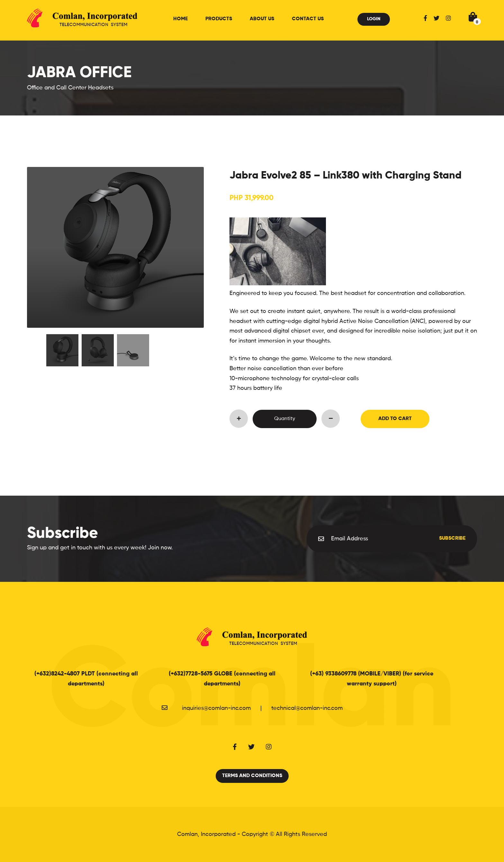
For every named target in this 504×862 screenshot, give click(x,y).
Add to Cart (395, 419)
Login (374, 19)
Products (219, 19)
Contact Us (308, 19)
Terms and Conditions (252, 776)
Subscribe (452, 538)
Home (180, 19)
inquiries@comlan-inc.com (216, 708)
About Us (262, 19)
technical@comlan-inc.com (307, 708)
